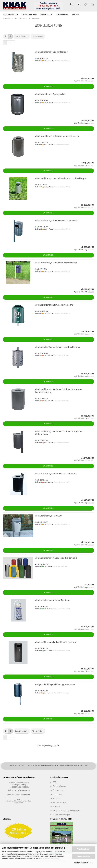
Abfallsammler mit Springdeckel (50, 94)
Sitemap (56, 806)
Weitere (75, 15)
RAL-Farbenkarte (59, 802)
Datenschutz (58, 790)
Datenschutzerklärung (50, 859)
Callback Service (60, 786)
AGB (54, 782)
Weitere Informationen (83, 863)
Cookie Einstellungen (61, 815)
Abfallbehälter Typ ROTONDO (48, 516)
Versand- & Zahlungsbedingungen (66, 811)
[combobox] (22, 36)
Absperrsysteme (29, 15)
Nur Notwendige (83, 856)
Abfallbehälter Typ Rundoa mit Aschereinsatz (56, 263)
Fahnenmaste (62, 15)
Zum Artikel (48, 86)
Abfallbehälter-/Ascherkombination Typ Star (56, 642)
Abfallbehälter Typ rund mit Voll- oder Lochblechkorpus (61, 178)
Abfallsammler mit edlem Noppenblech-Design (57, 136)
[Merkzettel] (85, 4)
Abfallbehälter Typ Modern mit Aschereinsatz (56, 474)
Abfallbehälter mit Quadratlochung (51, 52)
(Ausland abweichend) (63, 60)
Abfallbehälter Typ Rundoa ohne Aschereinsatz (57, 221)
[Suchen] (72, 4)
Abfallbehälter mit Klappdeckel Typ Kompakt (56, 558)
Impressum (57, 794)
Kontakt (56, 798)
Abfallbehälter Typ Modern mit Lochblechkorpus (57, 347)
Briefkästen (46, 15)
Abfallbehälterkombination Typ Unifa (52, 600)
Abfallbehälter (10, 15)
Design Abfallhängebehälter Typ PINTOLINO (55, 684)
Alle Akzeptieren (83, 849)
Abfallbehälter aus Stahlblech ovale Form (54, 305)
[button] (78, 4)
